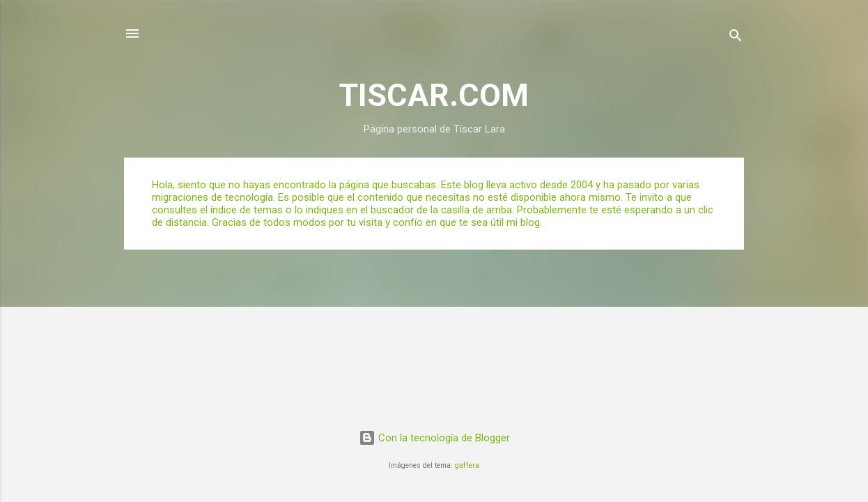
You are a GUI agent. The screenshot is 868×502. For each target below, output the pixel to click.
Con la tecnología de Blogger (434, 438)
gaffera (467, 465)
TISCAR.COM (434, 95)
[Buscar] (736, 38)
